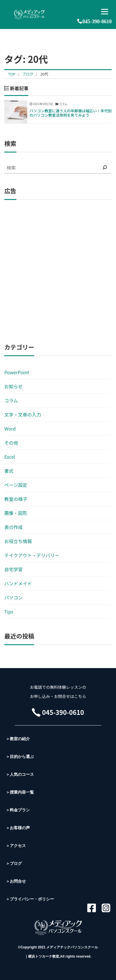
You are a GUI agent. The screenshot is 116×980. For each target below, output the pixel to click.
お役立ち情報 (18, 541)
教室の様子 (16, 499)
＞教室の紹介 (18, 739)
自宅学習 (13, 569)
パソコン (13, 597)
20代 (44, 74)
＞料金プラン (18, 810)
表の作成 (13, 527)
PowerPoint (17, 372)
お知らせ (13, 386)
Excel (10, 457)
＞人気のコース (20, 774)
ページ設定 (16, 485)
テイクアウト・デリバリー (32, 555)
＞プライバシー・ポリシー (30, 899)
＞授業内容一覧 (20, 792)
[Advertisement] (58, 272)
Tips (9, 611)
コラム (11, 400)
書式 (9, 471)
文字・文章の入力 (23, 414)
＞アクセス (16, 846)
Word (10, 429)
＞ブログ (14, 863)
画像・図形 (16, 513)
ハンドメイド (18, 583)
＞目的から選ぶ (20, 757)
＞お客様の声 (18, 828)
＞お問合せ (16, 881)
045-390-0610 (94, 21)
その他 (11, 443)
